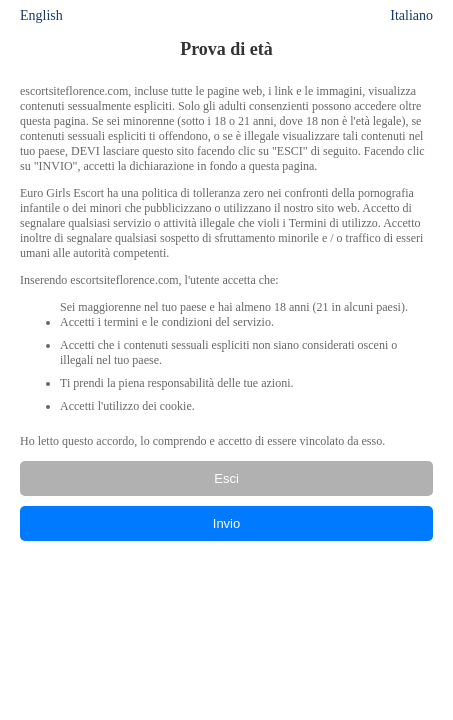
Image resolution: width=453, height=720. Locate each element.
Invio (226, 523)
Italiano (411, 15)
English (41, 15)
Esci (226, 478)
